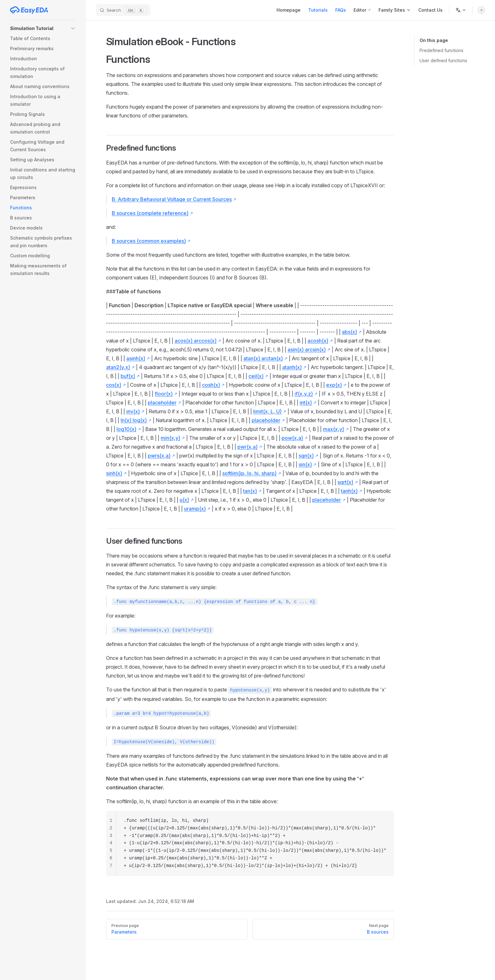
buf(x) (128, 376)
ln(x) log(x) (134, 420)
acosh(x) (318, 341)
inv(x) (133, 411)
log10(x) (126, 429)
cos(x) (114, 385)
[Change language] (461, 10)
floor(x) (164, 394)
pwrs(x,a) (159, 456)
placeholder (162, 403)
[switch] (481, 10)
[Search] (123, 10)
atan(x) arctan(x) (263, 358)
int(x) (306, 403)
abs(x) (349, 332)
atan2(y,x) (118, 367)
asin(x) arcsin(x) (307, 350)
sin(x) (305, 464)
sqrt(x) (345, 482)
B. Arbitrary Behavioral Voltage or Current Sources (172, 199)
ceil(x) (256, 376)
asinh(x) (136, 358)
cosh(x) (211, 385)
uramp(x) (195, 509)
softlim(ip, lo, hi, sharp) (249, 473)
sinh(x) (114, 473)
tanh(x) (349, 491)
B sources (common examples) (149, 241)
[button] (43, 28)
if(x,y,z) (304, 394)
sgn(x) (306, 456)
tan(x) (250, 491)
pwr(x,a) (247, 447)
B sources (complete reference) (150, 213)
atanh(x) (292, 367)
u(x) (184, 500)
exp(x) (334, 385)
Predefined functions (441, 50)
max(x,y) (334, 429)
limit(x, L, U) (267, 411)
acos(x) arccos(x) (196, 341)
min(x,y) (170, 438)
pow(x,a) (292, 438)
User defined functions (443, 60)
